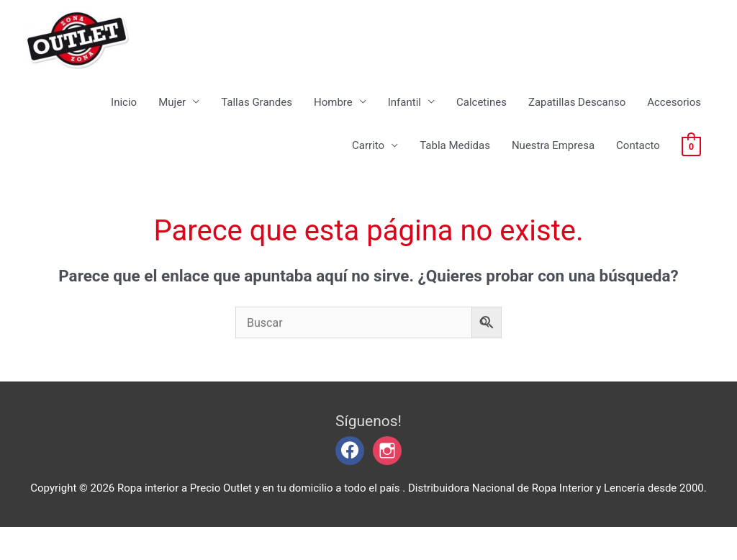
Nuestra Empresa (553, 159)
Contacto (638, 159)
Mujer (172, 115)
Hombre (333, 115)
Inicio (124, 115)
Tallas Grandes (257, 115)
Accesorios (674, 115)
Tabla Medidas (455, 159)
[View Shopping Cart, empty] (691, 159)
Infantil (404, 115)
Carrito (368, 159)
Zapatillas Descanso (577, 115)
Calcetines (481, 115)
